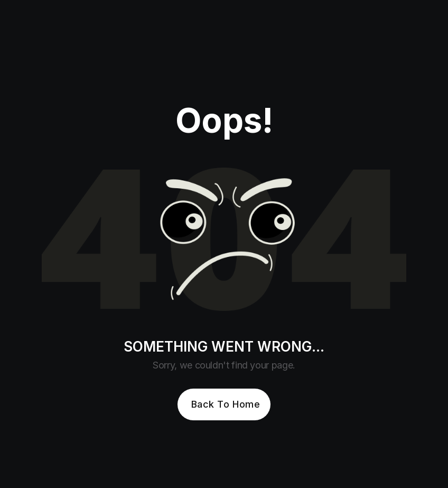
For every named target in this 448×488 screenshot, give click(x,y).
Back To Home (226, 404)
